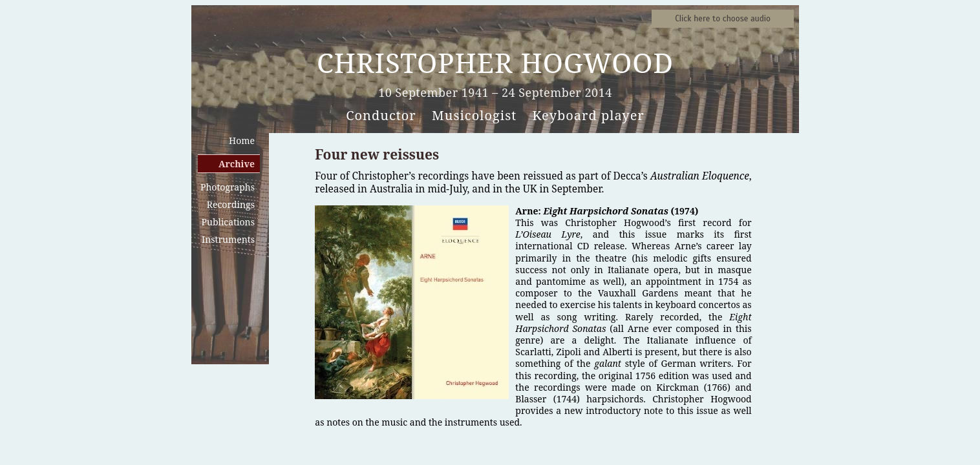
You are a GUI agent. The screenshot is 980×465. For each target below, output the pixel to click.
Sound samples (723, 19)
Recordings (231, 204)
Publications (228, 222)
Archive (237, 164)
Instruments (228, 239)
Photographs (228, 187)
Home (242, 140)
